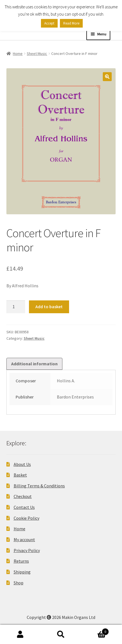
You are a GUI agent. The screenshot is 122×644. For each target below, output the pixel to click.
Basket (20, 475)
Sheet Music (37, 54)
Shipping (22, 572)
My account (24, 539)
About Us (22, 464)
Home (18, 54)
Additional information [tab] (34, 364)
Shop (19, 583)
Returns (21, 561)
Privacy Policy (27, 550)
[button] (107, 77)
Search (61, 635)
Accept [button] (49, 23)
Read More (71, 23)
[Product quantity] (16, 307)
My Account (20, 635)
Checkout (23, 496)
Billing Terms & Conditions (39, 486)
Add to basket (49, 307)
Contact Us (24, 507)
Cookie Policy (26, 518)
